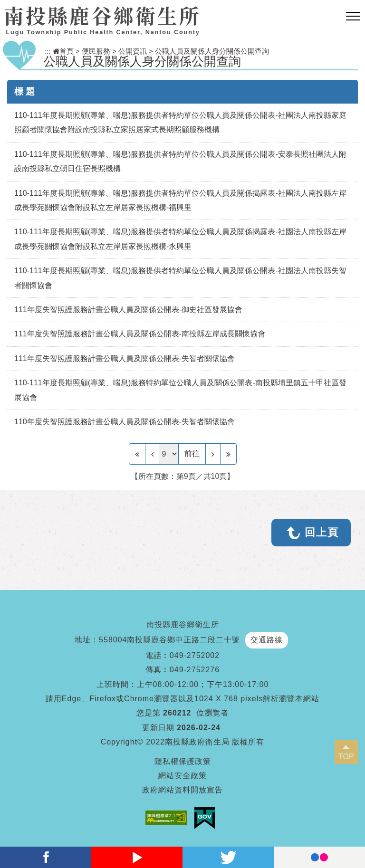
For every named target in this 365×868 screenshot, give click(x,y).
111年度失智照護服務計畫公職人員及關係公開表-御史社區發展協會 (128, 310)
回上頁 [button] (322, 532)
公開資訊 (133, 51)
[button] (353, 17)
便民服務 (96, 51)
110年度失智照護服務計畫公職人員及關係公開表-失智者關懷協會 (125, 422)
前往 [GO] (192, 453)
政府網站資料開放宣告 (182, 790)
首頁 (63, 51)
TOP (346, 757)
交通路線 (267, 640)
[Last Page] (228, 454)
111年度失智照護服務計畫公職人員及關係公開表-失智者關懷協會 (125, 358)
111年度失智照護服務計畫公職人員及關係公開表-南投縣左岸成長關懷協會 (140, 334)
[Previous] (153, 454)
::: (48, 51)
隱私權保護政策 (183, 761)
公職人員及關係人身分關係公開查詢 (212, 51)
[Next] (213, 454)
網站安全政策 (182, 776)
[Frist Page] (137, 454)
